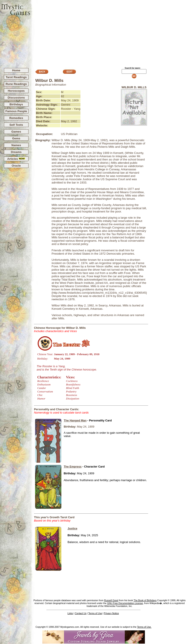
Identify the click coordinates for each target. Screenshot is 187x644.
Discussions (16, 98)
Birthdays (16, 104)
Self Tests (16, 125)
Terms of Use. (144, 627)
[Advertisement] (109, 32)
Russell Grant (111, 600)
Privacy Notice (111, 613)
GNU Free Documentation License (125, 603)
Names (16, 145)
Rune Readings (16, 84)
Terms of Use (95, 613)
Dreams (16, 152)
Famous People (16, 111)
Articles (16, 159)
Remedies (16, 118)
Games (16, 132)
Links (70, 613)
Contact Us (81, 613)
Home (16, 70)
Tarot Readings (16, 77)
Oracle (16, 166)
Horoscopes (16, 91)
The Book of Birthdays (145, 600)
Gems (16, 138)
